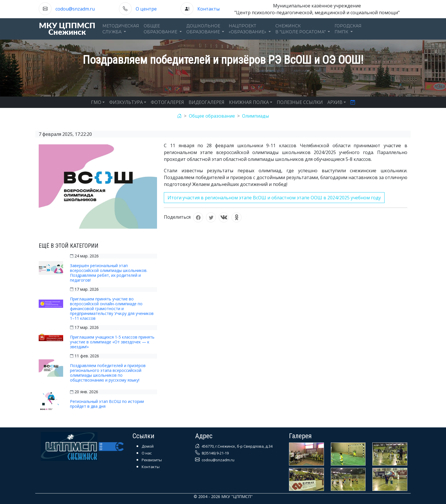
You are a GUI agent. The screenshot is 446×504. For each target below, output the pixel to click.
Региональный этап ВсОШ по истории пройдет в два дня (107, 404)
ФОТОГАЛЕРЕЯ (167, 102)
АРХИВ (335, 102)
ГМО (96, 102)
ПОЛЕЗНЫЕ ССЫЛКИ (300, 102)
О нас (147, 453)
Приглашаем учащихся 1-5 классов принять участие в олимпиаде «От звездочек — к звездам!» (112, 342)
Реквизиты (152, 460)
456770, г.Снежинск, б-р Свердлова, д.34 (237, 446)
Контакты (208, 9)
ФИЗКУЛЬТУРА (126, 102)
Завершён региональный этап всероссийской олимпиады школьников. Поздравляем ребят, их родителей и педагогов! (109, 273)
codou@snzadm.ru (75, 9)
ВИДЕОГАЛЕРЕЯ (207, 102)
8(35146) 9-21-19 (215, 453)
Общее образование (212, 116)
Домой (148, 446)
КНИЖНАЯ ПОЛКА (249, 102)
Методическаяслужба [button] (121, 29)
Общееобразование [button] (161, 29)
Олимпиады (255, 116)
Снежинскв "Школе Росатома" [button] (301, 29)
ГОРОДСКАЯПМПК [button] (348, 29)
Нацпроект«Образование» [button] (248, 29)
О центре (146, 9)
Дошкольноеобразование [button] (204, 29)
